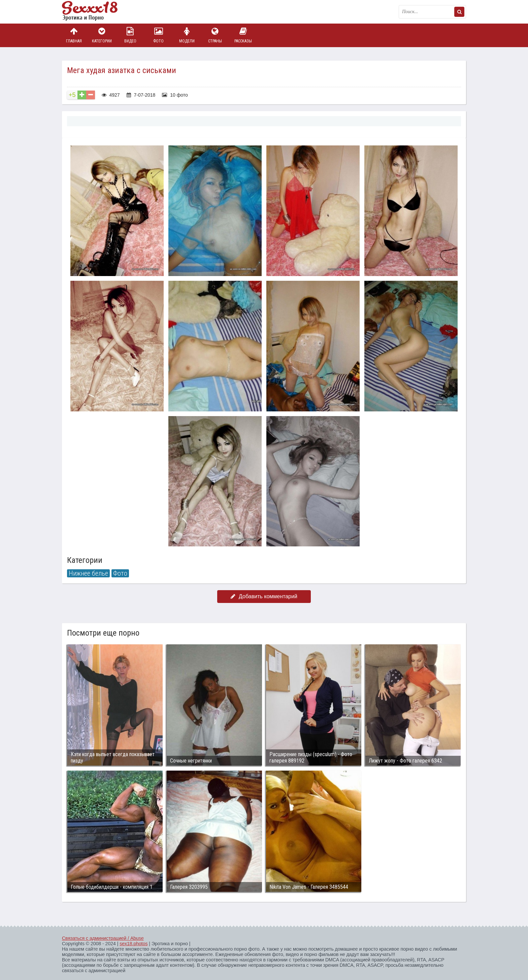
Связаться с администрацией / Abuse (103, 938)
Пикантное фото (96, 12)
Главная (74, 35)
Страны (215, 35)
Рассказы (243, 35)
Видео (130, 35)
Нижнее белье (88, 573)
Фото (159, 35)
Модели (187, 35)
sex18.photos (134, 944)
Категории (102, 35)
